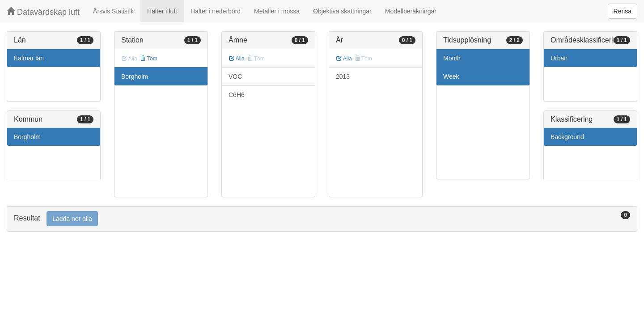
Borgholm (27, 137)
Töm (149, 59)
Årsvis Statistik (113, 11)
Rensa (623, 11)
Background (567, 137)
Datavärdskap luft (43, 12)
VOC (235, 76)
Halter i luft (162, 11)
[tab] (322, 219)
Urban (559, 58)
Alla (237, 59)
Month (452, 58)
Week (451, 76)
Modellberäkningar (411, 11)
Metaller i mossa (277, 11)
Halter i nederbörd (216, 11)
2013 (343, 76)
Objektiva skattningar (342, 11)
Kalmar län (29, 58)
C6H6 (237, 95)
